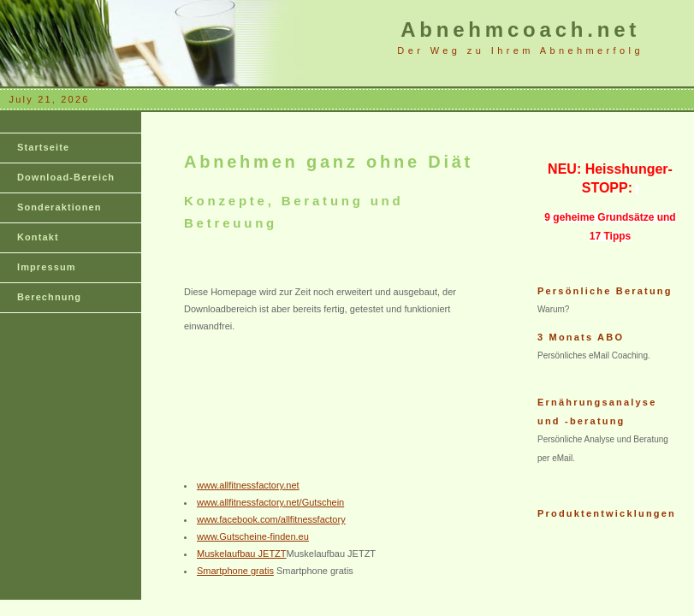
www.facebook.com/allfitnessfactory (271, 519)
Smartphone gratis (235, 571)
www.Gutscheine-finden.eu (253, 536)
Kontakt (38, 237)
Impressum (47, 267)
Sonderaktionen (59, 207)
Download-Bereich (66, 177)
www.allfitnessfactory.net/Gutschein (270, 502)
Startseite (43, 147)
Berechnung (49, 297)
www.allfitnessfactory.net (248, 485)
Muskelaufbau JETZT (242, 554)
